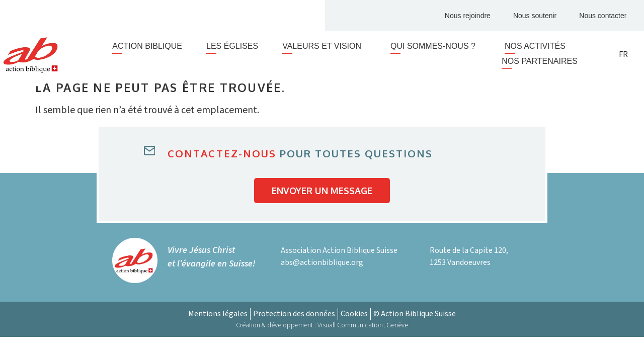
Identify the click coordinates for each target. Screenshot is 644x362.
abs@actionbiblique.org (322, 262)
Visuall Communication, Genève (363, 325)
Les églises (232, 46)
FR (623, 54)
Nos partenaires (540, 61)
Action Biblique (147, 46)
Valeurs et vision (324, 46)
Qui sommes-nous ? (435, 46)
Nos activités (535, 46)
